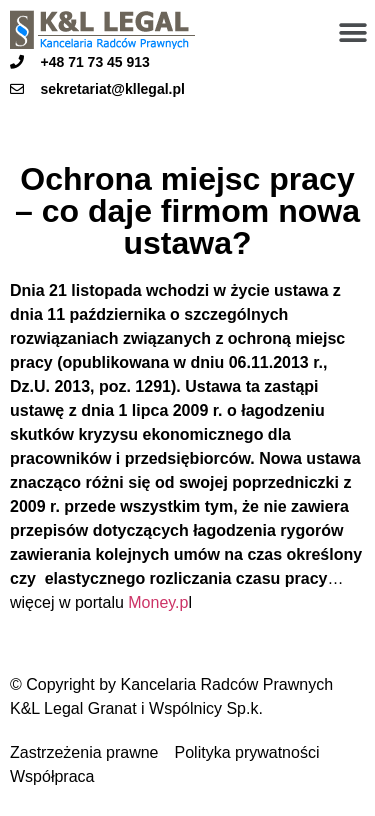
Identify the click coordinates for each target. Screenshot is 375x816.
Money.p (158, 602)
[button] (352, 32)
